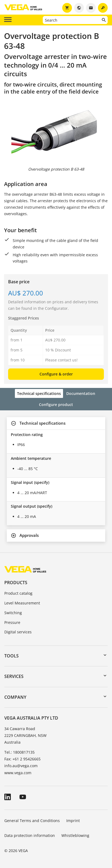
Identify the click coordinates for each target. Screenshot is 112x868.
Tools (11, 656)
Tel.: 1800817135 (19, 752)
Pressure (12, 622)
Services (14, 676)
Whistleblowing (75, 835)
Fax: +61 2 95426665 (22, 759)
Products (16, 583)
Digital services (18, 632)
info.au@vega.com (21, 766)
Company (15, 697)
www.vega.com (18, 773)
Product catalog (18, 593)
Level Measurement (22, 603)
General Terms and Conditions (32, 821)
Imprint (73, 821)
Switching (13, 613)
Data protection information (30, 835)
